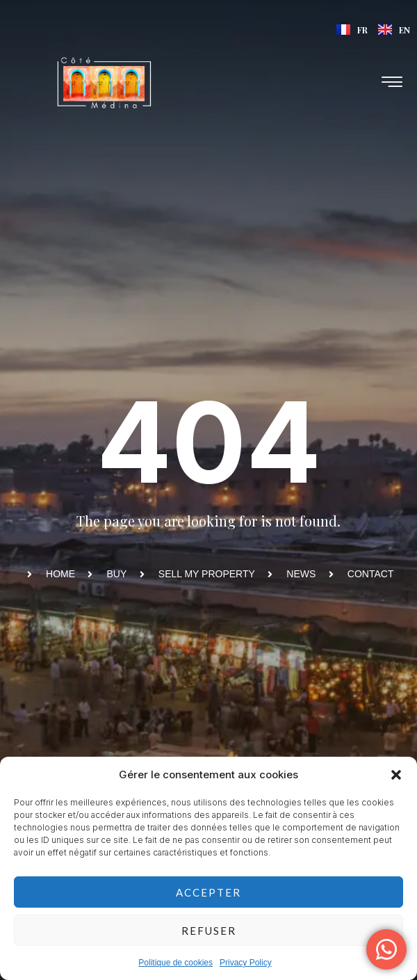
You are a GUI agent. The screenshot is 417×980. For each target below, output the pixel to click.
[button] (396, 775)
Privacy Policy (246, 963)
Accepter (208, 892)
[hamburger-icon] (393, 83)
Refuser (209, 931)
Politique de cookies (175, 963)
